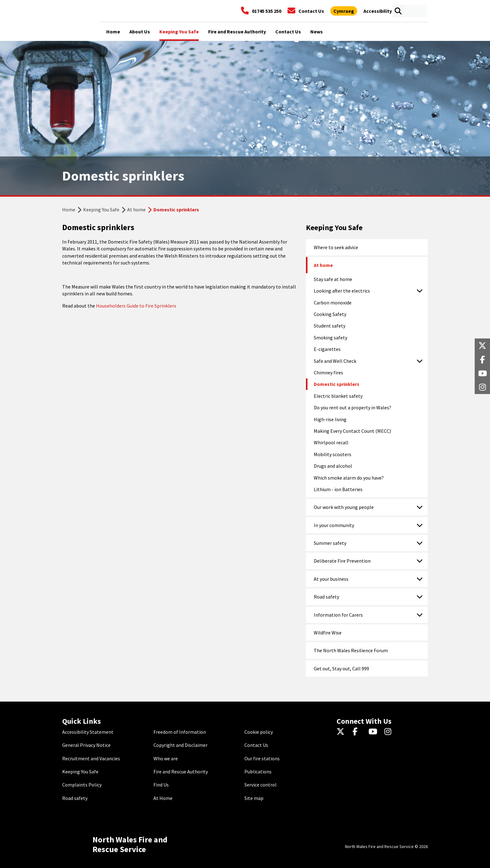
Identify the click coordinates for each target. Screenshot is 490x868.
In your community (334, 525)
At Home (163, 798)
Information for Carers (338, 615)
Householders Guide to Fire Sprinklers (136, 306)
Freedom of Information (180, 732)
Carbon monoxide (333, 303)
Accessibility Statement (88, 732)
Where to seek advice (336, 247)
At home (136, 210)
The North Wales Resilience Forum (351, 650)
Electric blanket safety (338, 396)
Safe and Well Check (335, 361)
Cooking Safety (330, 314)
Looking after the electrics (342, 291)
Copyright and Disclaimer (180, 745)
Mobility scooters (332, 454)
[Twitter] (342, 732)
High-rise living (330, 419)
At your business (331, 579)
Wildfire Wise (328, 633)
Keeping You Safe (101, 210)
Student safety (330, 326)
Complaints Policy (82, 785)
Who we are (166, 758)
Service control (260, 785)
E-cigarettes (327, 349)
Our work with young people (344, 507)
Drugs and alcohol (333, 466)
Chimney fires (328, 372)
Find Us (161, 785)
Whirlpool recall (331, 442)
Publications (258, 772)
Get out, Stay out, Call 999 (341, 668)
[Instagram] (390, 732)
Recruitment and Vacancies (91, 758)
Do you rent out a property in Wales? (352, 407)
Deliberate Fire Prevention (342, 561)
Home (69, 210)
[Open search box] (398, 11)
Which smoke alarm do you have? (349, 478)
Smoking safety (330, 338)
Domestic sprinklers (337, 384)
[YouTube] (374, 732)
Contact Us (256, 745)
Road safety (326, 597)
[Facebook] (358, 732)
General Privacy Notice (86, 745)
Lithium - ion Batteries (338, 489)
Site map (254, 798)
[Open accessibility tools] (378, 11)
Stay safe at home (333, 279)
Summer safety (330, 543)
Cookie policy (259, 732)
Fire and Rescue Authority (181, 772)
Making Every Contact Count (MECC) (352, 431)
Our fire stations (262, 758)
